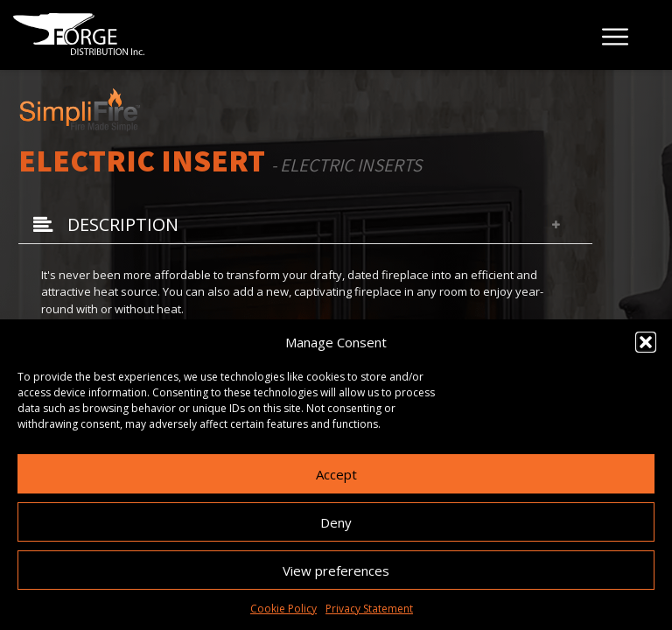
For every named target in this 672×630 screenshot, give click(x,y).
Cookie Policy (283, 609)
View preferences (336, 570)
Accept (336, 474)
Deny (336, 522)
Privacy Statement (369, 609)
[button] (646, 342)
